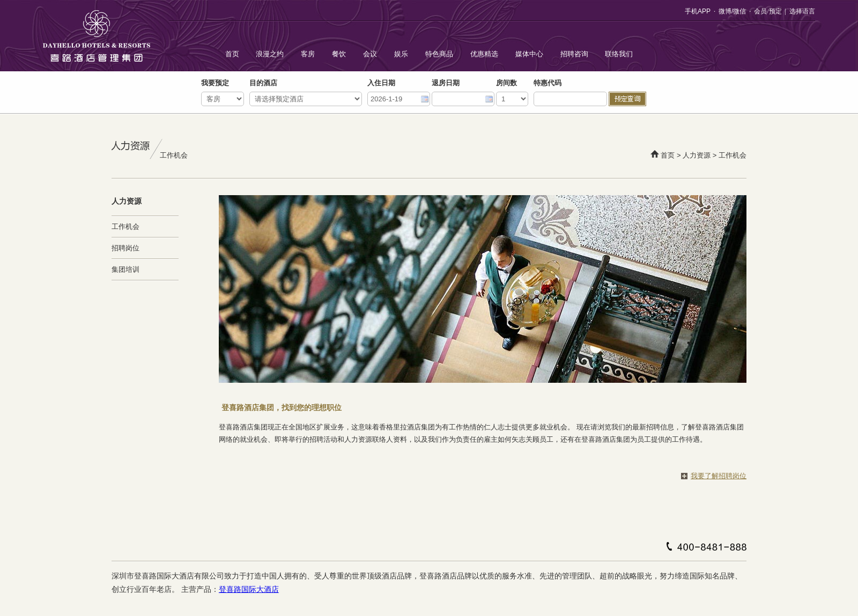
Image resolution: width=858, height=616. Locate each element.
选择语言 (802, 11)
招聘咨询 (574, 54)
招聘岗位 (125, 248)
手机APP (698, 11)
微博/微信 (732, 11)
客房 (308, 54)
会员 (760, 11)
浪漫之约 (270, 54)
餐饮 (339, 54)
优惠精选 (484, 54)
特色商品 (439, 54)
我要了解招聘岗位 (719, 476)
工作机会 (125, 227)
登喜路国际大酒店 (249, 589)
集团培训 (125, 269)
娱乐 (401, 54)
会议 (370, 54)
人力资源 (697, 155)
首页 (232, 54)
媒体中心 (529, 54)
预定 (775, 11)
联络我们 (619, 54)
